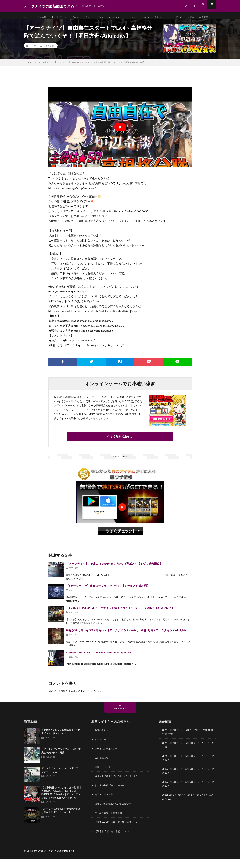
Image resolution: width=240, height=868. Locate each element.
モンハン (157, 17)
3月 (180, 741)
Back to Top (120, 719)
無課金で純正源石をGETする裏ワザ (114, 813)
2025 (165, 753)
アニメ (67, 17)
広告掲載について (105, 768)
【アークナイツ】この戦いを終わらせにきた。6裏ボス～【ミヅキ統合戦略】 (114, 574)
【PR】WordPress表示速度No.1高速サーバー (119, 832)
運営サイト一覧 (103, 777)
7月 (198, 753)
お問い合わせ (102, 741)
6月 (193, 753)
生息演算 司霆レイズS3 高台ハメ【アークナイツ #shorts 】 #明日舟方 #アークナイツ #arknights (126, 641)
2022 (165, 792)
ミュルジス (141, 17)
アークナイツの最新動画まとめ (61, 860)
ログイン (80, 701)
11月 (165, 757)
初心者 (194, 17)
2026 (165, 741)
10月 (212, 753)
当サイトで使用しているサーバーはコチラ (118, 786)
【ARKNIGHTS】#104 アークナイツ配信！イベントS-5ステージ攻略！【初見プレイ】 (120, 619)
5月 (189, 753)
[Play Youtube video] (120, 138)
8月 (202, 753)
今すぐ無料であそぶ (120, 447)
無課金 (207, 17)
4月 (184, 741)
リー (183, 17)
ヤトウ (171, 17)
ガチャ (108, 17)
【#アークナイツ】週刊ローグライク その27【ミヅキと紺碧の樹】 (108, 596)
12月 (170, 757)
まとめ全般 (43, 17)
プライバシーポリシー (107, 759)
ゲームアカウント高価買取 (109, 822)
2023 (165, 779)
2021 (165, 804)
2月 (175, 741)
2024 (165, 766)
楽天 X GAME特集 (105, 804)
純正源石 (32, 24)
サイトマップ (102, 750)
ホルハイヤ (123, 17)
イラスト (94, 17)
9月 (207, 753)
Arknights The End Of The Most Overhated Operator (98, 663)
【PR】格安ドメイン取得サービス (113, 841)
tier (56, 17)
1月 (171, 741)
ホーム (28, 17)
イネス (80, 17)
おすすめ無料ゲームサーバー (111, 795)
